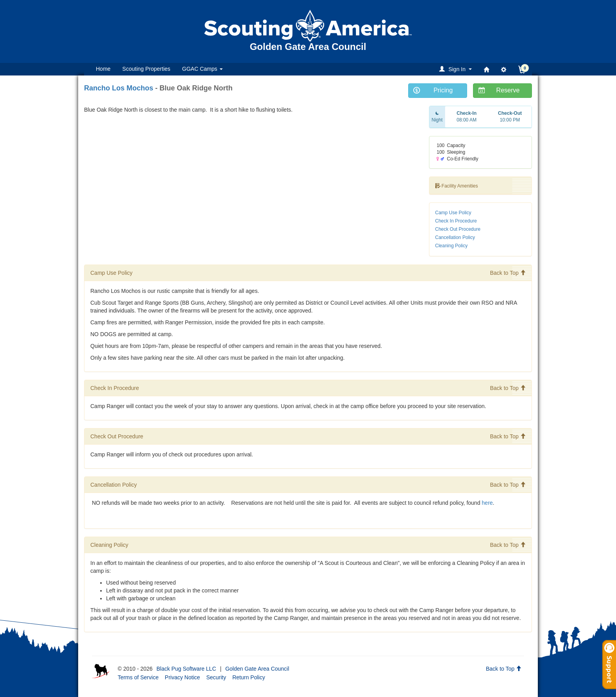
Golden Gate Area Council (257, 669)
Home (103, 69)
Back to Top (508, 273)
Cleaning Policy (452, 246)
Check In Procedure (456, 221)
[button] (457, 69)
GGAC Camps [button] (203, 69)
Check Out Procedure (458, 229)
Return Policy (248, 677)
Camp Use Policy (453, 213)
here (487, 503)
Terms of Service (138, 677)
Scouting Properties (146, 69)
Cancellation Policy (455, 237)
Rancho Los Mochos (119, 88)
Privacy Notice (182, 677)
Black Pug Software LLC (186, 669)
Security (216, 677)
